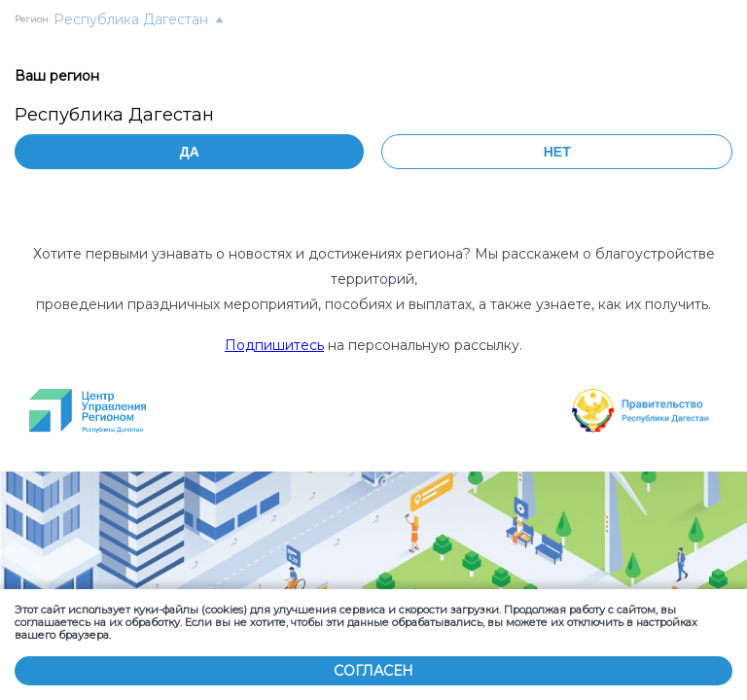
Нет (557, 152)
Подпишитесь (274, 345)
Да (190, 152)
